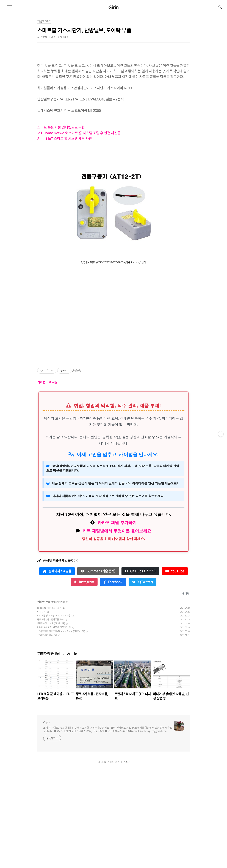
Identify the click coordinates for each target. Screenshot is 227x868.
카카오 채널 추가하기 (117, 622)
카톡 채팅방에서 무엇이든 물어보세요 (117, 630)
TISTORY (115, 861)
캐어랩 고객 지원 (47, 482)
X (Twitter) (142, 681)
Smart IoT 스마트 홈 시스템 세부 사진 (65, 188)
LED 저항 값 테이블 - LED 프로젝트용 (54, 715)
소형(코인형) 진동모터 (47, 735)
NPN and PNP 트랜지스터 (49, 707)
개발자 (41, 701)
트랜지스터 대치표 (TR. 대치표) (51, 723)
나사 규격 (41, 711)
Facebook (113, 681)
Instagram (84, 681)
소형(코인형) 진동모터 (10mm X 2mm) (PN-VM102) (61, 731)
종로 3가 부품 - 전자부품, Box (50, 719)
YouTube (175, 671)
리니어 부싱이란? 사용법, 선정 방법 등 (54, 727)
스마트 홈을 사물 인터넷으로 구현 (61, 177)
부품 (48, 701)
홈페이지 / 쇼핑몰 (57, 671)
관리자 (126, 861)
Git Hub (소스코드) (140, 671)
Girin (113, 7)
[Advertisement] (113, 73)
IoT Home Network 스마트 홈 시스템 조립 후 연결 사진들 (79, 183)
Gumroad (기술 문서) (98, 671)
